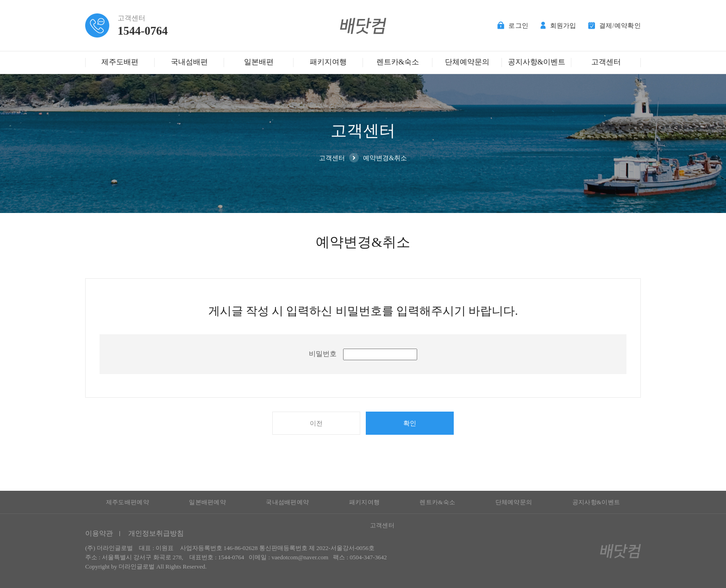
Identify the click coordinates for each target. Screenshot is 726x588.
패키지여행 (328, 62)
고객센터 (606, 62)
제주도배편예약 (128, 502)
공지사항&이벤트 (537, 62)
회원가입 (558, 26)
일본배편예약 (207, 502)
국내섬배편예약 (287, 502)
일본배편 (259, 62)
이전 (316, 423)
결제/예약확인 (614, 26)
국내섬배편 (189, 62)
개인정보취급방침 (156, 533)
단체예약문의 (467, 62)
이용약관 (99, 533)
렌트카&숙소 (398, 62)
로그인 (513, 26)
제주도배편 (120, 62)
